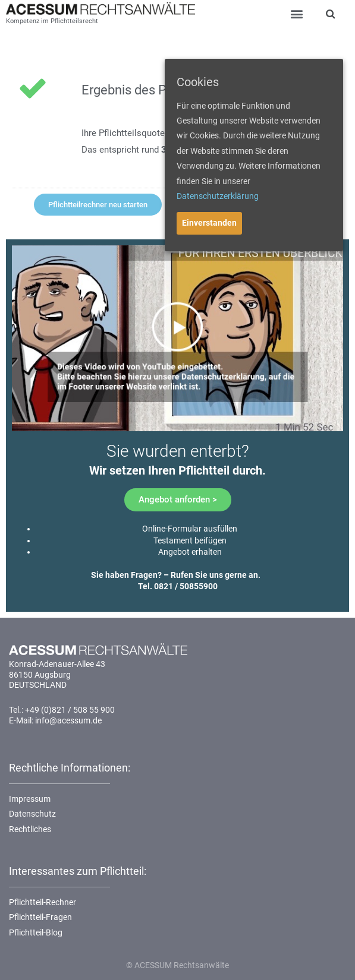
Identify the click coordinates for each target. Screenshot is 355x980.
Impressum (30, 799)
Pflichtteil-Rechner (43, 902)
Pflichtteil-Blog (36, 932)
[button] (98, 205)
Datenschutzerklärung (218, 196)
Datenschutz (32, 814)
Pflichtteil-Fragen (40, 917)
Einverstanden (209, 223)
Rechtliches (30, 829)
